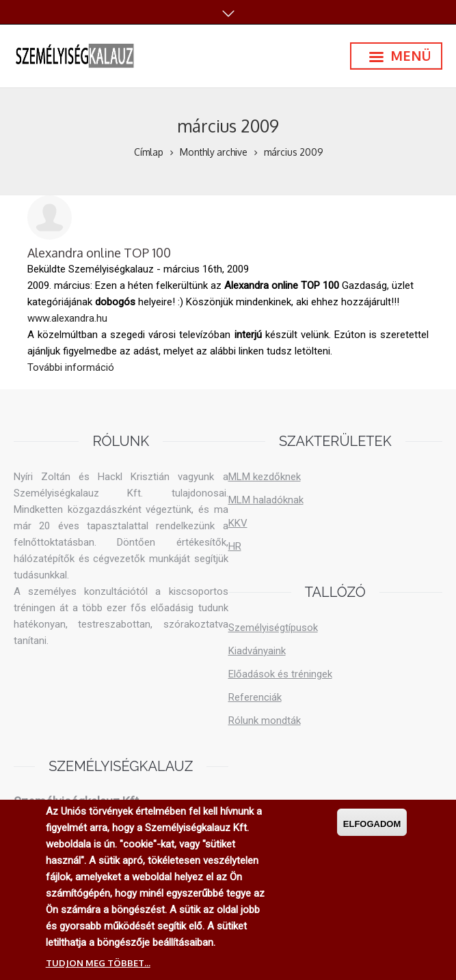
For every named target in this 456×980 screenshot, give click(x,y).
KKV (238, 523)
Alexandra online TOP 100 (99, 253)
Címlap (149, 152)
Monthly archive (214, 152)
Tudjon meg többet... (98, 964)
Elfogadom (372, 825)
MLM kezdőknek (265, 477)
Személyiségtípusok (273, 628)
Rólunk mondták (265, 720)
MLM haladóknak (266, 500)
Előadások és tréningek (280, 674)
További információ (71, 366)
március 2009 (293, 152)
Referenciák (255, 697)
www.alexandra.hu (67, 318)
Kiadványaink (257, 651)
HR (235, 546)
